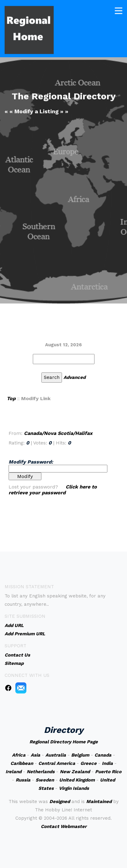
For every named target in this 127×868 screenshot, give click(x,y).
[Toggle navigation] (119, 10)
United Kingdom (77, 780)
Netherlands (41, 772)
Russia (23, 780)
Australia (56, 755)
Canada (103, 755)
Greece (89, 763)
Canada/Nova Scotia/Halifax (58, 433)
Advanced (75, 377)
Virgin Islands (74, 788)
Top (11, 398)
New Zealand (75, 772)
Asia (35, 755)
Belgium (80, 755)
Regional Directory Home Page (64, 742)
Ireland (13, 772)
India (107, 763)
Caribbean (22, 763)
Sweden (45, 780)
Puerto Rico (108, 772)
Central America (57, 763)
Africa (19, 755)
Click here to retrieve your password (53, 490)
